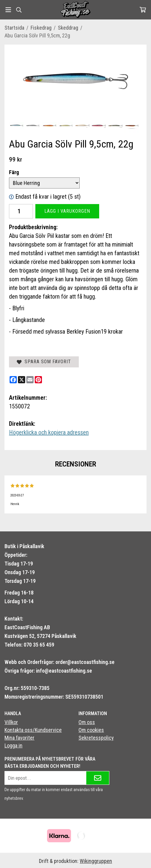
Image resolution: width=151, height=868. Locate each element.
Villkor (11, 722)
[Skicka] (98, 778)
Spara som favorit (44, 362)
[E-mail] (30, 380)
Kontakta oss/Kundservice (33, 730)
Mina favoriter (19, 738)
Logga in (13, 745)
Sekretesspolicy (96, 738)
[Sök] (19, 10)
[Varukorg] (143, 10)
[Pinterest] (38, 380)
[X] (22, 380)
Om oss (87, 722)
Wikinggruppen (96, 861)
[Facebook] (13, 380)
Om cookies (91, 730)
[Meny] (8, 10)
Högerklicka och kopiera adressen (49, 432)
